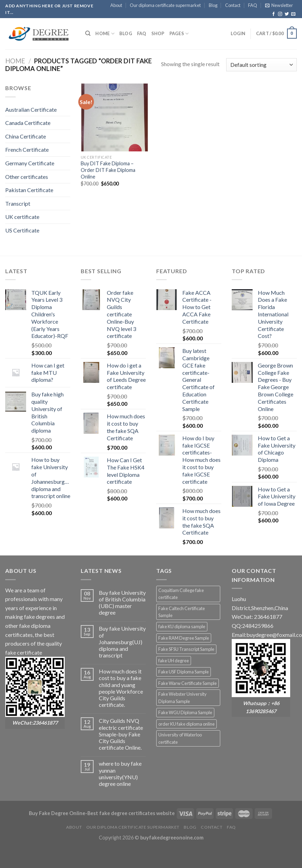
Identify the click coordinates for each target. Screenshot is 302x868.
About (116, 5)
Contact (233, 5)
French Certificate (27, 149)
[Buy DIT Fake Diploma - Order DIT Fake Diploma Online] (114, 117)
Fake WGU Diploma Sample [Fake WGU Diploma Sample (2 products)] (185, 712)
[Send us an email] (293, 14)
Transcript (18, 203)
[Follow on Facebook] (273, 14)
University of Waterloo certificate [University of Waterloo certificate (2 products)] (180, 738)
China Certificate (26, 136)
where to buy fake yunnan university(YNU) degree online (120, 774)
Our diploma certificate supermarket (165, 5)
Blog (213, 5)
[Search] (88, 33)
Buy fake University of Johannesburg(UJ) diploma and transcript (122, 642)
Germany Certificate (30, 163)
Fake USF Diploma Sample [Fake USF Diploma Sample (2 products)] (184, 672)
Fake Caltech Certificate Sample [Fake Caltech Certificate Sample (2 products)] (182, 612)
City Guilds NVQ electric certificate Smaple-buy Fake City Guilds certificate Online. (121, 734)
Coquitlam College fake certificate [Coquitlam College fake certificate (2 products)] (181, 594)
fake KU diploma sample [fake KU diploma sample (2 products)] (182, 626)
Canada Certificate (28, 123)
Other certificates (27, 177)
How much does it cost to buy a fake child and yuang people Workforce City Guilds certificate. (121, 688)
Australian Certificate (31, 109)
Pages (179, 34)
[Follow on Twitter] (287, 14)
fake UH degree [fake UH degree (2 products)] (174, 661)
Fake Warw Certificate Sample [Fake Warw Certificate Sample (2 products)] (188, 683)
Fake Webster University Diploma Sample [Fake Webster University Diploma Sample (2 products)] (182, 697)
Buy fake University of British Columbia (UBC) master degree (122, 603)
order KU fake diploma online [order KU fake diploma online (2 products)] (186, 724)
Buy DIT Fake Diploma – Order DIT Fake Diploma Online (108, 170)
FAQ (253, 5)
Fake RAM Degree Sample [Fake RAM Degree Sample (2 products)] (184, 638)
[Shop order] (261, 65)
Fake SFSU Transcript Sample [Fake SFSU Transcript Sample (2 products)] (186, 649)
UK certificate (22, 217)
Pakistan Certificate (29, 190)
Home (15, 61)
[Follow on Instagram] (280, 14)
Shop (158, 33)
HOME (105, 34)
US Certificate (22, 230)
